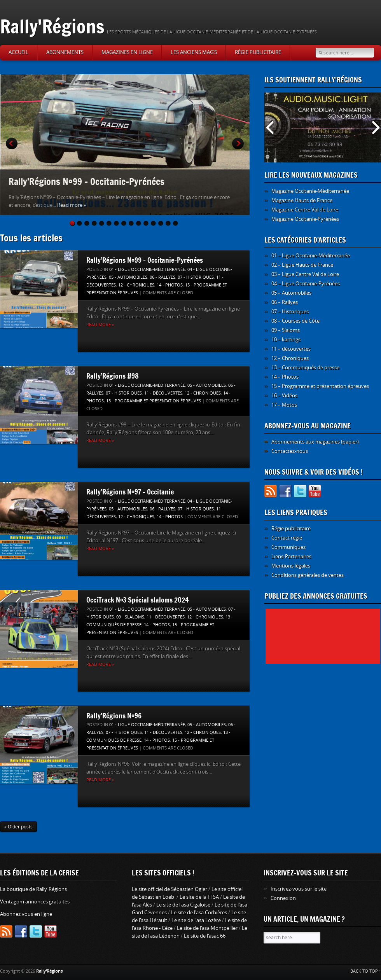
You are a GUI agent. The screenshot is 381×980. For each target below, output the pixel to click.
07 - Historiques (196, 277)
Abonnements (65, 52)
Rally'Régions (52, 26)
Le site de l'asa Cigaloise (183, 905)
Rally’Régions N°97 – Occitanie (130, 492)
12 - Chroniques (136, 285)
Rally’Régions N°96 (114, 716)
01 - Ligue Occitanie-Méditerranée (147, 270)
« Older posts (18, 827)
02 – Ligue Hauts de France (302, 265)
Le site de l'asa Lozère (196, 920)
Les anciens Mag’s (194, 52)
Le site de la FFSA (199, 897)
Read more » (72, 205)
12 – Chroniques (290, 358)
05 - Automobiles (128, 277)
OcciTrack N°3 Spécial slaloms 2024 (138, 600)
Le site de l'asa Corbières (199, 913)
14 (169, 223)
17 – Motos (284, 405)
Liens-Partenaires (291, 556)
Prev (12, 143)
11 (147, 223)
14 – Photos (285, 377)
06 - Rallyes (163, 277)
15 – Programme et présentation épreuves (320, 386)
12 (154, 223)
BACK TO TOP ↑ (366, 971)
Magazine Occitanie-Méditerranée (310, 191)
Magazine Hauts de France (302, 200)
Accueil (18, 52)
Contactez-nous (290, 451)
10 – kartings (286, 340)
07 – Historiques (290, 312)
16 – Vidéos (284, 396)
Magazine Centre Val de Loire (305, 210)
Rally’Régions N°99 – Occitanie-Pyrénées (87, 181)
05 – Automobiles (291, 293)
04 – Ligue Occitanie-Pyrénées (306, 284)
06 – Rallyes (285, 302)
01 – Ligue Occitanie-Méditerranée (311, 256)
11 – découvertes (291, 349)
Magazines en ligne (127, 52)
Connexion (283, 898)
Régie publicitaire (258, 52)
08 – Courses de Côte (295, 321)
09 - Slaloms (130, 617)
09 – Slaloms (286, 330)
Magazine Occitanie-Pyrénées (305, 219)
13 (161, 223)
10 (139, 223)
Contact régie (287, 538)
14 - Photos (170, 285)
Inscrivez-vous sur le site (299, 889)
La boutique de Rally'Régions (33, 889)
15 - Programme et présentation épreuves (154, 401)
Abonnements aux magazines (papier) (315, 442)
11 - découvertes (163, 393)
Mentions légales (291, 566)
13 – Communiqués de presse (305, 368)
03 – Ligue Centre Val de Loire (305, 274)
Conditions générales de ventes (308, 575)
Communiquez (288, 547)
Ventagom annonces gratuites (35, 902)
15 (176, 223)
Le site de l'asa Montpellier (207, 928)
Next (238, 143)
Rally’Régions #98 (113, 376)
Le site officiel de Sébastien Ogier (170, 889)
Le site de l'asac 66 (205, 936)
